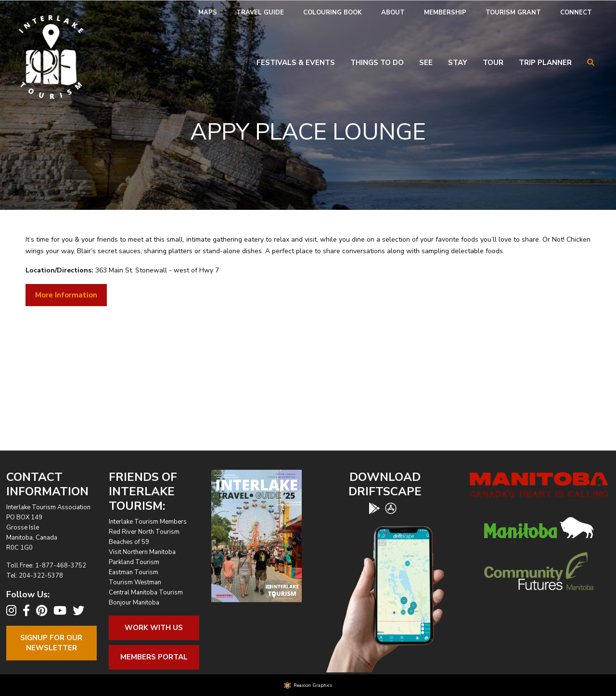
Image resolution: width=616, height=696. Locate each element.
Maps (208, 13)
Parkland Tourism (134, 562)
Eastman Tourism (134, 572)
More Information (66, 295)
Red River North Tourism (144, 532)
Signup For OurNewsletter (51, 643)
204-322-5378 (41, 576)
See (426, 63)
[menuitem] (208, 13)
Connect (576, 13)
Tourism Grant (513, 13)
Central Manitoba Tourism (146, 593)
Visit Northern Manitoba (142, 552)
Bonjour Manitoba (134, 603)
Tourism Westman (135, 582)
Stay (458, 63)
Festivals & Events (296, 63)
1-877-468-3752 (61, 566)
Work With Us (154, 628)
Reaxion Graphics (313, 685)
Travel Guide (260, 13)
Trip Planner (545, 63)
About (393, 13)
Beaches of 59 (129, 542)
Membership (445, 13)
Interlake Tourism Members (148, 522)
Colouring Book (333, 13)
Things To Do (377, 63)
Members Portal (154, 657)
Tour (493, 63)
